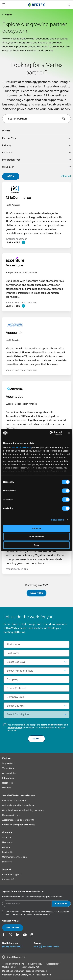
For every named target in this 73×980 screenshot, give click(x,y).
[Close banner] (69, 433)
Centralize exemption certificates (19, 825)
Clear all (66, 176)
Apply (11, 176)
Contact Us (13, 928)
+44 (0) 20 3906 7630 (46, 947)
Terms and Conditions (52, 725)
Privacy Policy (15, 728)
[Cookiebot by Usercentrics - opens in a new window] (49, 433)
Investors (7, 862)
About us (7, 837)
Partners (7, 788)
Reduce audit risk (11, 815)
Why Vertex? (8, 763)
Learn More (15, 242)
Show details (58, 520)
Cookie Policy (9, 967)
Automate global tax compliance (18, 805)
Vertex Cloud (9, 768)
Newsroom (8, 842)
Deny (37, 545)
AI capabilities (9, 773)
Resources (8, 783)
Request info (9, 879)
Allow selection (36, 537)
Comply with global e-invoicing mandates (23, 810)
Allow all (37, 528)
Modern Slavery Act (29, 967)
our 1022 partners (21, 447)
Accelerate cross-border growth (18, 820)
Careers (6, 847)
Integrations (8, 778)
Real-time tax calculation (15, 800)
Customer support (11, 875)
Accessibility (52, 964)
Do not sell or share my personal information (25, 971)
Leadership (8, 852)
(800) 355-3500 (12, 947)
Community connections (14, 857)
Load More (37, 593)
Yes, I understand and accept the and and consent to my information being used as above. (38, 728)
